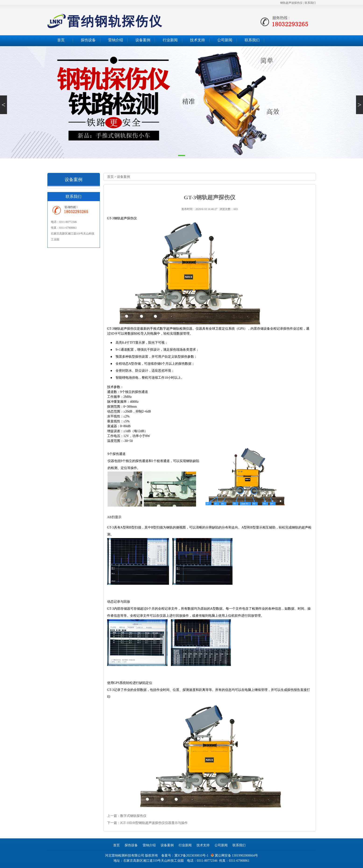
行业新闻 (170, 40)
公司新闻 (225, 40)
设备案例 (143, 40)
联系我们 (310, 3)
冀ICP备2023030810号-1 (191, 856)
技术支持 (197, 40)
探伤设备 (88, 40)
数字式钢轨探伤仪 (133, 816)
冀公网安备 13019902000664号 (234, 856)
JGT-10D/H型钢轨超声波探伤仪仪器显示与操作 (154, 823)
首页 (61, 40)
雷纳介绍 (116, 40)
